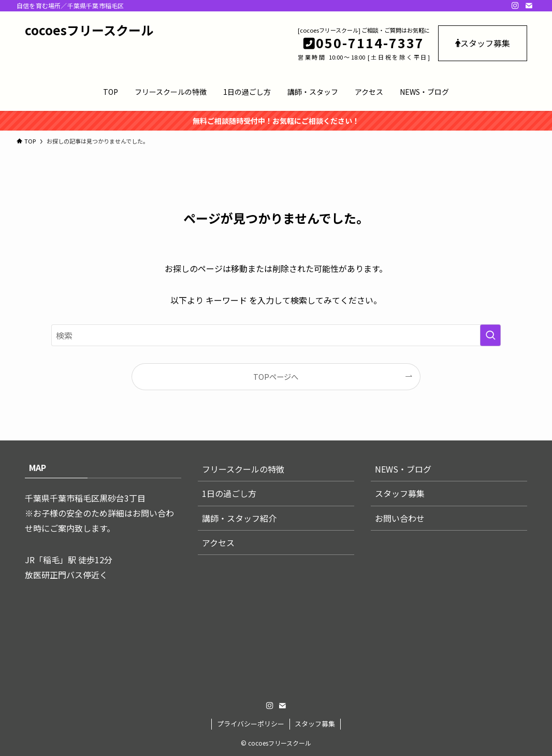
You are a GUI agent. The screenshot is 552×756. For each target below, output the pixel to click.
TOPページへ (276, 376)
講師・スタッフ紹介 (239, 518)
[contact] (529, 6)
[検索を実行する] (490, 335)
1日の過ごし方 (229, 493)
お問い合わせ (400, 518)
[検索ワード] (276, 335)
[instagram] (515, 6)
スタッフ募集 (483, 43)
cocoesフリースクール (89, 30)
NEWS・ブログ (403, 469)
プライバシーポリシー (251, 724)
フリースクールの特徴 (243, 469)
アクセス (218, 543)
